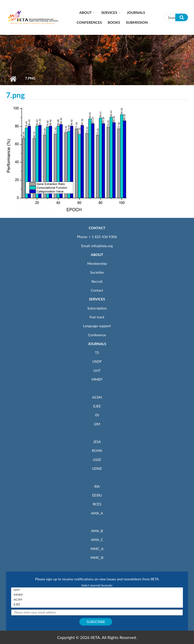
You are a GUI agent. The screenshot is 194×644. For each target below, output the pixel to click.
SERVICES (97, 299)
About (86, 12)
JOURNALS (97, 344)
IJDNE (97, 468)
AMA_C (97, 540)
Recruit (97, 281)
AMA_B (97, 531)
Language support (97, 326)
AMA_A (97, 513)
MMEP (97, 379)
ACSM (97, 397)
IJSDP (97, 361)
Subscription (97, 308)
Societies (97, 272)
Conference (97, 335)
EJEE (97, 406)
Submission (137, 22)
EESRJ (97, 495)
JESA (97, 442)
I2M (97, 424)
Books (114, 22)
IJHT (97, 370)
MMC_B (97, 558)
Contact (97, 290)
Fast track (97, 317)
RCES (97, 504)
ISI (97, 415)
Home (13, 79)
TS (97, 353)
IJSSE (97, 460)
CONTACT (97, 228)
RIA (97, 486)
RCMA (97, 450)
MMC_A (97, 549)
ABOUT (97, 255)
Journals (136, 12)
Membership (97, 263)
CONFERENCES (89, 22)
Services (109, 12)
